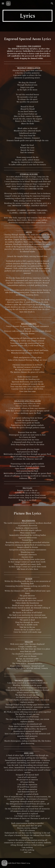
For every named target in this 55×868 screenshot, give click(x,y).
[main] (27, 16)
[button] (3, 3)
